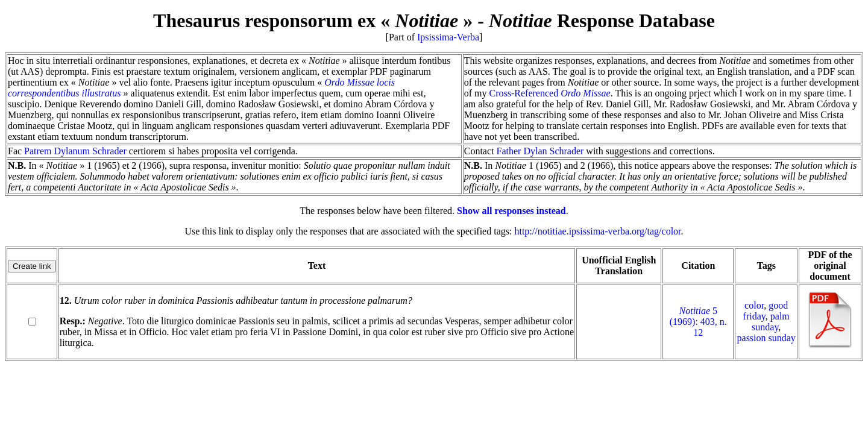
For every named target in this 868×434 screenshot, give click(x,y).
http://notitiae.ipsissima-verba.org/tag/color (597, 231)
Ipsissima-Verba (448, 37)
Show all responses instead (511, 211)
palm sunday (771, 322)
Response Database (602, 20)
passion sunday (766, 338)
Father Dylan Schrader (540, 151)
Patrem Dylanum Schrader (75, 151)
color (754, 305)
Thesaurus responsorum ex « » (313, 20)
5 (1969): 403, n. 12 (698, 322)
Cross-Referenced (550, 93)
